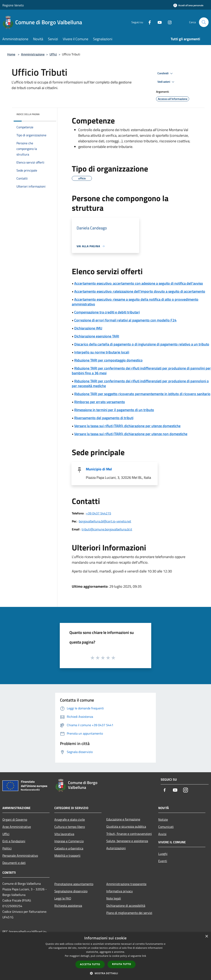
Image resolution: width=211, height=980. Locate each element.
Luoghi (163, 854)
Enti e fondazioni (14, 841)
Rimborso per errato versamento (100, 402)
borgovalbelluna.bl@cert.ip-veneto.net (105, 521)
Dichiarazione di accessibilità (126, 906)
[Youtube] (158, 22)
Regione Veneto (13, 5)
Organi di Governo (15, 819)
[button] (105, 973)
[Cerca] (204, 22)
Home (11, 54)
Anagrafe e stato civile (70, 819)
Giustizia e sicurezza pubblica (126, 826)
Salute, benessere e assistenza (127, 841)
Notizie (163, 819)
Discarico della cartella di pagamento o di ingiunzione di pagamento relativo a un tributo (142, 344)
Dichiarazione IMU (88, 328)
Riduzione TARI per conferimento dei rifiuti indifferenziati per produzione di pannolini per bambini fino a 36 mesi (141, 371)
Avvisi (162, 834)
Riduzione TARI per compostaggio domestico (108, 360)
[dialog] (105, 956)
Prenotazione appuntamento (74, 884)
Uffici (53, 54)
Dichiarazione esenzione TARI (97, 336)
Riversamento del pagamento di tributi (104, 418)
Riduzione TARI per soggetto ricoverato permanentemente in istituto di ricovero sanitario (142, 394)
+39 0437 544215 (99, 513)
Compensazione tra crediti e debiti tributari (107, 312)
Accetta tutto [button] (90, 964)
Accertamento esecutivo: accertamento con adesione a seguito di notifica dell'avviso (139, 283)
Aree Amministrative (17, 827)
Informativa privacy (120, 891)
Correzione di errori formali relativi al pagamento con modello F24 (125, 320)
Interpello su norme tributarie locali (102, 352)
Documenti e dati (14, 863)
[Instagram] (168, 22)
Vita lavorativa (64, 834)
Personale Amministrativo (20, 855)
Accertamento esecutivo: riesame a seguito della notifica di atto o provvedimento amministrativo (135, 302)
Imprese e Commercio (69, 841)
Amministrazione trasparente (126, 884)
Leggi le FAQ (63, 898)
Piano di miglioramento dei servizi (129, 913)
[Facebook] (148, 22)
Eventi (163, 861)
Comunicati (166, 827)
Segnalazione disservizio (71, 891)
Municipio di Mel (99, 469)
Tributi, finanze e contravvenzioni (129, 834)
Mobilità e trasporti (67, 855)
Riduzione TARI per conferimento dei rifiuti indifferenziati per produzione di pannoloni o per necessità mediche (140, 383)
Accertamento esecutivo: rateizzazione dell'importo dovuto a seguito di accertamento (140, 291)
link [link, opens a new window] (144, 956)
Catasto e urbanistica (69, 848)
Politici (7, 848)
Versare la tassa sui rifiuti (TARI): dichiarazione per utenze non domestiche (131, 434)
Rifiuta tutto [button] (122, 964)
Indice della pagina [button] (28, 114)
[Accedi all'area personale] (188, 5)
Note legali (114, 898)
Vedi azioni (166, 82)
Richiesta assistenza (68, 906)
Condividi (166, 73)
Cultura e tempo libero (70, 827)
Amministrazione (33, 54)
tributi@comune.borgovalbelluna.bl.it (107, 529)
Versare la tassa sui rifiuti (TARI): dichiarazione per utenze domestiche (127, 426)
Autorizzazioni (116, 848)
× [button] (206, 936)
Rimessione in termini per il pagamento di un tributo (114, 410)
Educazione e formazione (123, 819)
